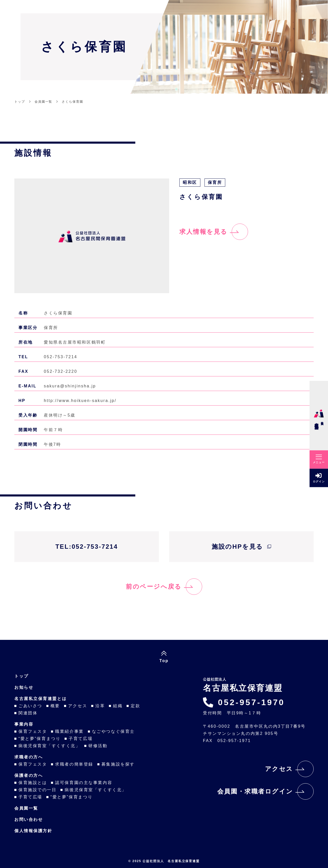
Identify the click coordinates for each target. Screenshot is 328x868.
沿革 (100, 706)
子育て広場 (81, 739)
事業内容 (24, 724)
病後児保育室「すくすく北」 (49, 746)
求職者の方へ (29, 757)
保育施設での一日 (37, 790)
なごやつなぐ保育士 (113, 731)
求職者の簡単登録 (74, 764)
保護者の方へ (29, 775)
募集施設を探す (118, 764)
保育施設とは (33, 783)
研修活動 (98, 746)
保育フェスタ (33, 731)
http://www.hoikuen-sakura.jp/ (80, 401)
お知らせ (24, 687)
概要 (55, 706)
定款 (135, 706)
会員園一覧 (26, 808)
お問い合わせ (29, 819)
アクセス (78, 706)
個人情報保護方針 (33, 831)
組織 (118, 706)
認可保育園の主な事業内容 (84, 783)
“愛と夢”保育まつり (39, 739)
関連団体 (28, 713)
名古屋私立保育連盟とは (40, 699)
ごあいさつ (30, 706)
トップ (22, 676)
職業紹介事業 (69, 731)
